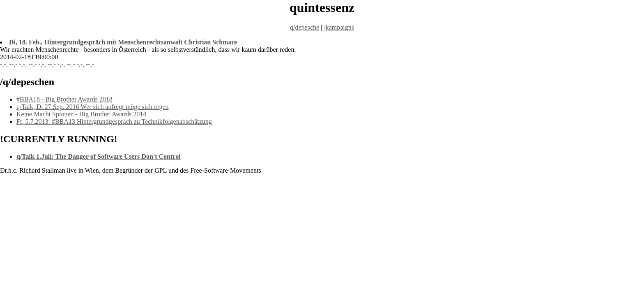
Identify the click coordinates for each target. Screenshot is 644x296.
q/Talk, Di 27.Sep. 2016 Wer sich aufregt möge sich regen (93, 107)
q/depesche (305, 27)
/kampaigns (339, 27)
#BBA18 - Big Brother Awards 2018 (64, 99)
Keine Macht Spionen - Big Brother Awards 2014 (81, 114)
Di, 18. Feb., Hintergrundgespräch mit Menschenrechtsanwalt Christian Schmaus (123, 42)
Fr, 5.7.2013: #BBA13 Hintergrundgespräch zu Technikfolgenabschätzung (114, 121)
